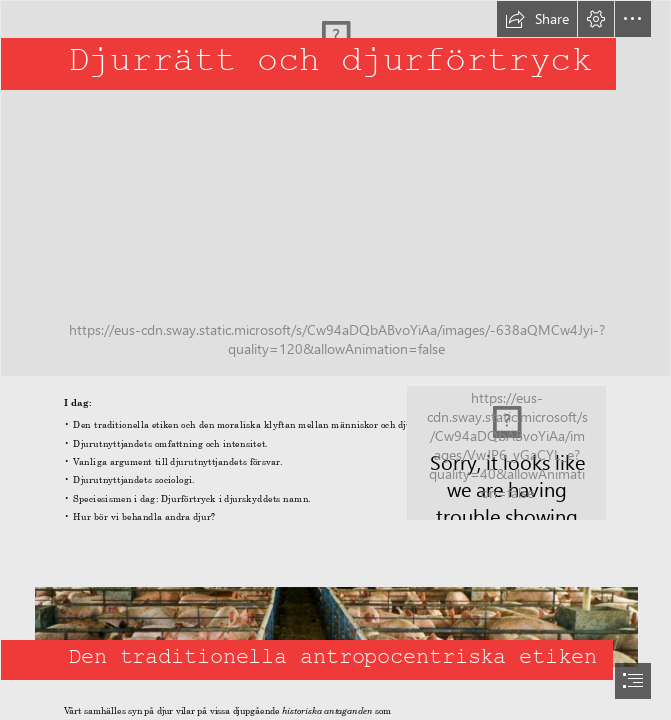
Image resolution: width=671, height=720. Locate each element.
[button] (537, 19)
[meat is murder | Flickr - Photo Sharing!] (506, 453)
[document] (335, 360)
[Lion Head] (335, 188)
